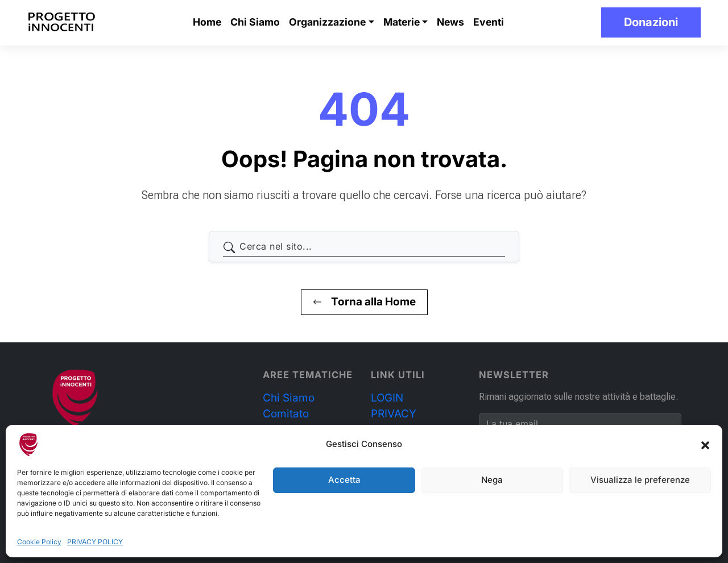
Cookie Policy (39, 542)
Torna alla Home (364, 302)
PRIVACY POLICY (95, 542)
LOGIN (387, 398)
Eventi (489, 22)
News (450, 22)
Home (207, 22)
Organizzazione (327, 22)
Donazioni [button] (651, 22)
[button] (705, 445)
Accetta (344, 480)
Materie (402, 22)
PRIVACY (394, 414)
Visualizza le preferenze (640, 480)
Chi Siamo (255, 22)
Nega (492, 480)
